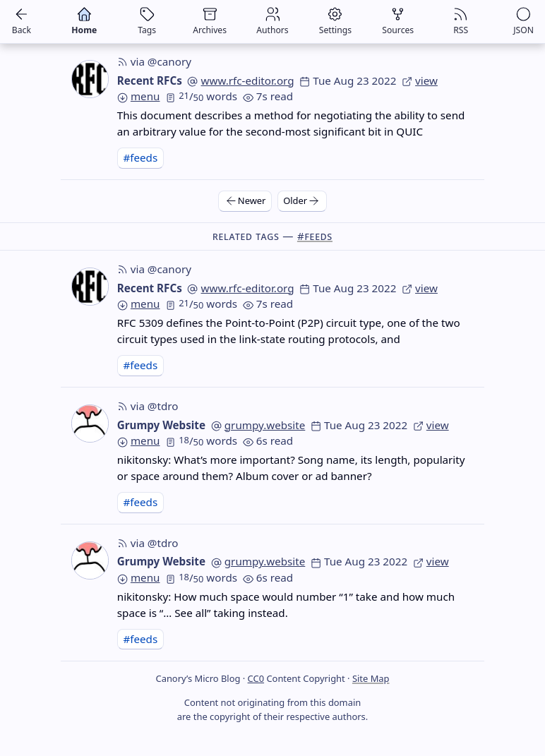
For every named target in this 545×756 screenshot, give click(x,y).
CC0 (256, 678)
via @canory (154, 61)
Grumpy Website (161, 425)
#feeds (140, 157)
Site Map (371, 678)
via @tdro (148, 406)
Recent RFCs (150, 80)
